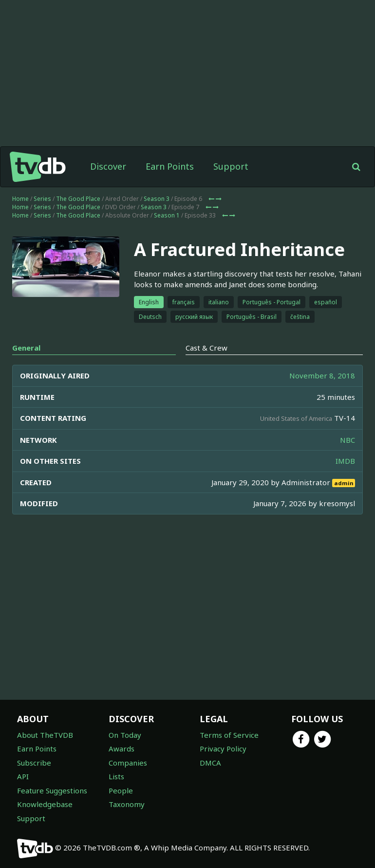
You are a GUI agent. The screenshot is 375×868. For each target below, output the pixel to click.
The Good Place (78, 199)
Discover (108, 166)
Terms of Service (229, 735)
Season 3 (157, 199)
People (121, 790)
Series (42, 199)
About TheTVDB (45, 735)
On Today (125, 735)
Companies (128, 763)
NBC (347, 440)
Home (20, 199)
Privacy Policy (223, 749)
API (23, 776)
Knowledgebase (45, 804)
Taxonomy (127, 804)
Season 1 (167, 215)
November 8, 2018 (322, 375)
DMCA (210, 763)
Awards (122, 749)
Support (231, 166)
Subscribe (34, 763)
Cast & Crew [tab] (206, 348)
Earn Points (170, 166)
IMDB (345, 461)
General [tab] (26, 348)
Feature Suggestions (52, 790)
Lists (116, 776)
